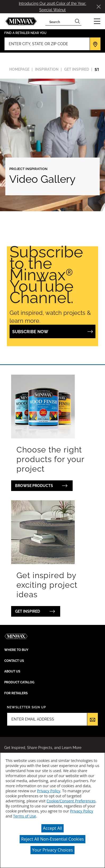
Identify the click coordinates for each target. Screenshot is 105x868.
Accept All (52, 828)
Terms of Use (25, 816)
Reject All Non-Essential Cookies (53, 839)
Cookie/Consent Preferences (71, 801)
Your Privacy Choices (52, 850)
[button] (97, 21)
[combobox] (59, 21)
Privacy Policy (49, 791)
